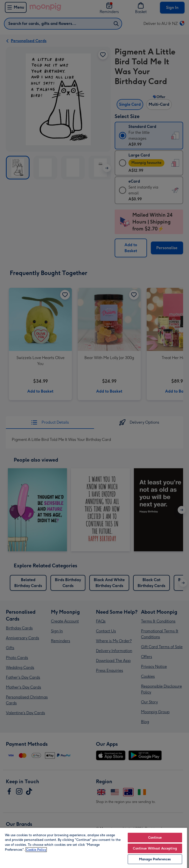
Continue (155, 838)
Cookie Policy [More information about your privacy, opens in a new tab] (36, 850)
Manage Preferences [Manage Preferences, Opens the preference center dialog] (155, 859)
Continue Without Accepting (155, 848)
